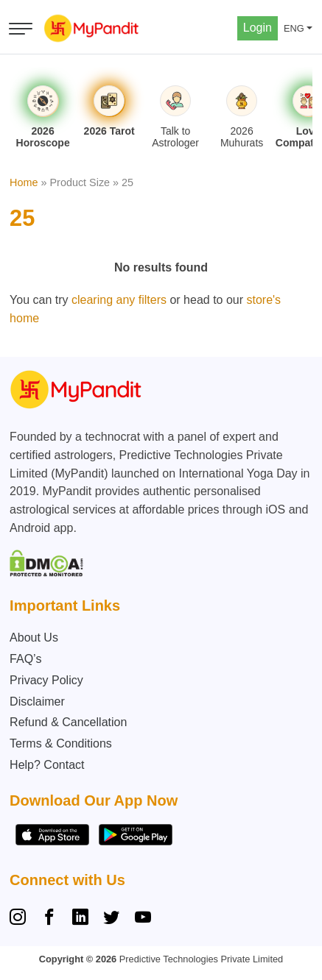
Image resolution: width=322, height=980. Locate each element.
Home (24, 182)
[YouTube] (143, 919)
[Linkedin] (80, 919)
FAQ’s (25, 659)
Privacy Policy (46, 680)
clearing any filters (119, 300)
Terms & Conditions (61, 743)
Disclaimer (37, 702)
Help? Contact (47, 765)
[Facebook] (49, 919)
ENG (294, 28)
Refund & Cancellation (68, 722)
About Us (34, 638)
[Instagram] (21, 919)
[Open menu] (21, 29)
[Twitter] (111, 919)
